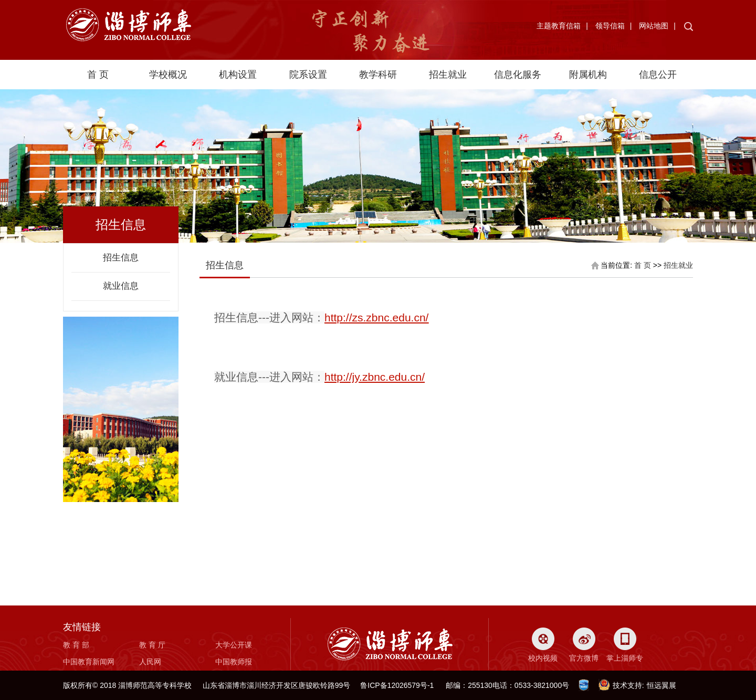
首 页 (98, 75)
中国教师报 (234, 662)
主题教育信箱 (559, 26)
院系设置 (308, 75)
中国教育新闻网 (89, 662)
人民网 (150, 662)
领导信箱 (610, 26)
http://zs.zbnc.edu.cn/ (376, 317)
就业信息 (121, 286)
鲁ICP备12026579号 (394, 685)
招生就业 (448, 75)
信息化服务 (518, 75)
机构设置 (238, 75)
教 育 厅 (152, 645)
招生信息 (121, 258)
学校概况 (168, 75)
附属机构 (588, 75)
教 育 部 (76, 645)
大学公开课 (234, 645)
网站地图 (654, 26)
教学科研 (378, 75)
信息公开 (658, 75)
